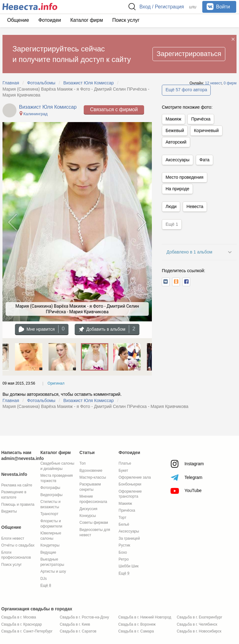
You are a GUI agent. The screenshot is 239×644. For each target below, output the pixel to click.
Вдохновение (91, 471)
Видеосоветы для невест (95, 532)
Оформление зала (135, 477)
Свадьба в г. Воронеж (137, 624)
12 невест (213, 83)
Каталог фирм (87, 20)
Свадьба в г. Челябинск (197, 624)
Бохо (123, 552)
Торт (122, 518)
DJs (44, 579)
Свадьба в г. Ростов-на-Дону (84, 617)
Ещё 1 (172, 224)
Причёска (201, 119)
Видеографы (52, 495)
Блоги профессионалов (16, 555)
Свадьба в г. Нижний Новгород (145, 617)
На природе (177, 189)
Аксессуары (178, 160)
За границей (129, 538)
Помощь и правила (18, 504)
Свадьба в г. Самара (136, 631)
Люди (171, 206)
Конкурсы (88, 516)
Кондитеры (50, 545)
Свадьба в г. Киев (75, 624)
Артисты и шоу (53, 571)
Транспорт (49, 514)
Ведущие (48, 552)
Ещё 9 (124, 573)
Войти (218, 7)
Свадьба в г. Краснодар (21, 624)
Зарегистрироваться (189, 54)
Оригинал (56, 383)
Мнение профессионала (93, 499)
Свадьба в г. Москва (19, 617)
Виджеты (9, 511)
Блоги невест (13, 538)
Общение (18, 20)
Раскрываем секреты (90, 487)
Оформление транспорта (130, 494)
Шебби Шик (129, 566)
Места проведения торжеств (57, 478)
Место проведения (185, 177)
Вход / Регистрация (162, 7)
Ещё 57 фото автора (186, 90)
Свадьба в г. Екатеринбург (199, 617)
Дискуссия (88, 509)
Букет (123, 471)
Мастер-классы (93, 477)
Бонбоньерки (130, 484)
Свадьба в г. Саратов (78, 631)
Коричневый (206, 130)
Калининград (33, 114)
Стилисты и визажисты (51, 504)
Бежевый (175, 130)
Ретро (124, 559)
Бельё (124, 524)
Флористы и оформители (51, 524)
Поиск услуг (126, 20)
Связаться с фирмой (114, 109)
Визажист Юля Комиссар (48, 107)
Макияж (173, 119)
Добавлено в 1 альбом (189, 252)
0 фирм (230, 83)
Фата (204, 160)
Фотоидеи (50, 20)
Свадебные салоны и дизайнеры (57, 466)
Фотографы (50, 488)
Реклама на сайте (17, 485)
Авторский (176, 142)
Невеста (195, 206)
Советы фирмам (94, 523)
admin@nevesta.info (23, 458)
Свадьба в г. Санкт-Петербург (27, 631)
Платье (125, 463)
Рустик (124, 545)
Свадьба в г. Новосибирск (199, 631)
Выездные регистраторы (52, 562)
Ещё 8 (46, 585)
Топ (82, 463)
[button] (166, 282)
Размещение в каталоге (14, 495)
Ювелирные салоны (51, 536)
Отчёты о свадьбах (18, 545)
